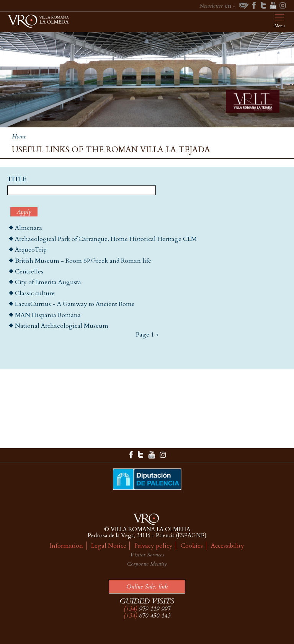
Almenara (29, 228)
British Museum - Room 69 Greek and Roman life (83, 261)
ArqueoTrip (31, 250)
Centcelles (29, 272)
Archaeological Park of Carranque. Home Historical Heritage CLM (106, 239)
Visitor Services (147, 555)
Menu (280, 26)
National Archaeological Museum (62, 326)
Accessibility (228, 546)
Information (66, 546)
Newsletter (211, 6)
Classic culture (35, 293)
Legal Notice (109, 546)
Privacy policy (154, 546)
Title (17, 180)
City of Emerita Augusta (48, 282)
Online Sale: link (147, 587)
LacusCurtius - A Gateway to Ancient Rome (75, 304)
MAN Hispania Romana (48, 315)
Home (19, 137)
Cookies (192, 546)
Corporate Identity (147, 564)
